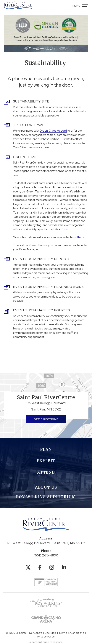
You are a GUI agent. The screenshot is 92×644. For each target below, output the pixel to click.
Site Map (50, 633)
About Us (46, 487)
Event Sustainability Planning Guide (48, 287)
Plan (46, 449)
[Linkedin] (64, 567)
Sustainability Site (31, 101)
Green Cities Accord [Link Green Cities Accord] (53, 131)
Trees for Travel (30, 125)
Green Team (24, 157)
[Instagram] (52, 567)
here (46, 147)
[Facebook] (40, 567)
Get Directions (46, 419)
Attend (46, 472)
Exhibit (46, 461)
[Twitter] (28, 567)
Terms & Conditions (71, 633)
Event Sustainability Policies (41, 310)
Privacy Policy (46, 637)
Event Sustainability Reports (42, 259)
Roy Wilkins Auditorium (46, 497)
